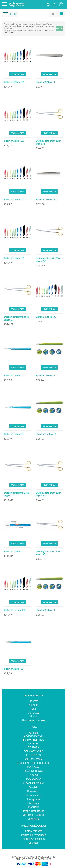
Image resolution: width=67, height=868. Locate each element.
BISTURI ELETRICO (34, 740)
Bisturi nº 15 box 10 (14, 434)
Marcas (33, 716)
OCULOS (34, 775)
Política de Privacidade (34, 835)
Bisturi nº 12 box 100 (46, 317)
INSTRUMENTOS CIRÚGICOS (33, 763)
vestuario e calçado (34, 815)
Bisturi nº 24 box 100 (14, 141)
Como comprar (33, 831)
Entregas (33, 843)
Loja (34, 709)
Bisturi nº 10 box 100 (46, 200)
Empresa (33, 701)
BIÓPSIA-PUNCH (33, 736)
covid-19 (34, 787)
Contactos (33, 713)
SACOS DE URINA (33, 783)
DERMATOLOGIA (33, 751)
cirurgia (33, 733)
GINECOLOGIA (34, 759)
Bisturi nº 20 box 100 (14, 82)
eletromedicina (33, 795)
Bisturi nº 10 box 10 (14, 551)
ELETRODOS (33, 755)
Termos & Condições (34, 839)
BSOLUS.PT (46, 859)
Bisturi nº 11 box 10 (14, 376)
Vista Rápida (18, 74)
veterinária (33, 819)
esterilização (33, 803)
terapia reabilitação (33, 811)
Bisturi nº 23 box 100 (14, 200)
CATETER (34, 743)
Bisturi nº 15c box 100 (15, 610)
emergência (33, 799)
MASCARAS (34, 767)
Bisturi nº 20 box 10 (45, 376)
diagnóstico (34, 791)
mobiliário (33, 807)
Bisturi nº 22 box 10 (45, 82)
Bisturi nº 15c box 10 (46, 434)
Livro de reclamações (33, 720)
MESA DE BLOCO (34, 771)
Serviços (33, 705)
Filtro (13, 14)
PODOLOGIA (34, 779)
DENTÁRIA (34, 747)
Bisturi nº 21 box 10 (45, 610)
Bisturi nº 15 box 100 (14, 258)
